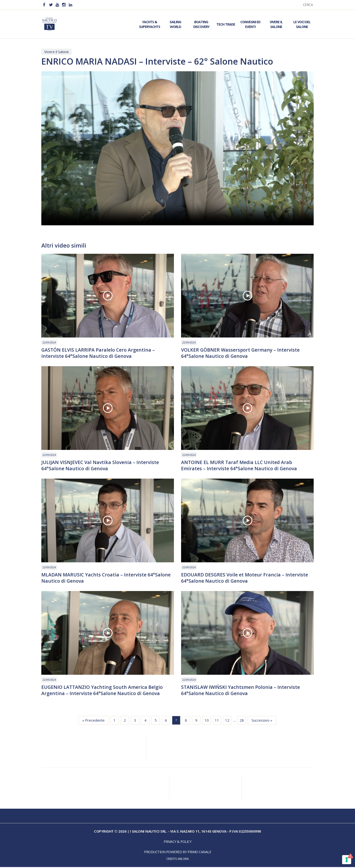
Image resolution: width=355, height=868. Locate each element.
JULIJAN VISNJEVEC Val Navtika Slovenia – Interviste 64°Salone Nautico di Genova (101, 466)
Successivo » (262, 721)
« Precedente (93, 721)
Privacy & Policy (177, 843)
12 (227, 721)
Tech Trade (226, 24)
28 (242, 721)
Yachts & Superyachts (150, 24)
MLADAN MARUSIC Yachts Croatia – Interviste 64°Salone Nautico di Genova (107, 579)
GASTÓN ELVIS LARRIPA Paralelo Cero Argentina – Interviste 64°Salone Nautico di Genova (99, 353)
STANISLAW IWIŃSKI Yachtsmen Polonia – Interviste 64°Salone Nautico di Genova (241, 691)
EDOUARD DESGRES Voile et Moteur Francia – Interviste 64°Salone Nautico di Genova (245, 579)
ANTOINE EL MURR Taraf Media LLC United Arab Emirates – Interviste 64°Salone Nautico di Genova (239, 466)
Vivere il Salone (276, 24)
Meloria (183, 860)
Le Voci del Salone (302, 24)
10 (207, 721)
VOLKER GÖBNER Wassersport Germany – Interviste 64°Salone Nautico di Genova (241, 353)
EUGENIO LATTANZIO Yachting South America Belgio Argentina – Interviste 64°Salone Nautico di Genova (103, 691)
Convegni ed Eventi (250, 24)
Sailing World (175, 24)
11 (217, 721)
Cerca (308, 5)
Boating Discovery (201, 24)
